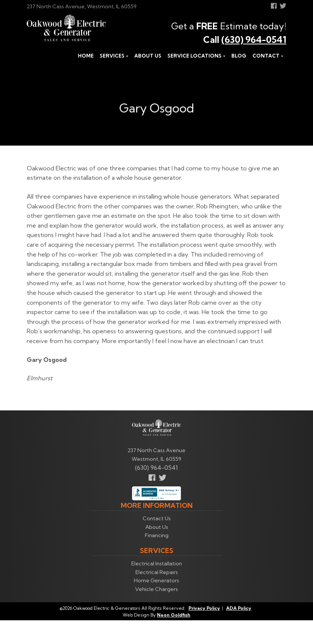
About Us (148, 56)
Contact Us (157, 518)
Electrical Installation (157, 563)
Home (86, 56)
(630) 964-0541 (254, 39)
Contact (266, 56)
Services (112, 56)
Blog (239, 56)
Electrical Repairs (157, 572)
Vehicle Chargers (156, 589)
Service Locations (194, 56)
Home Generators (156, 580)
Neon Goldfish (174, 615)
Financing (157, 535)
